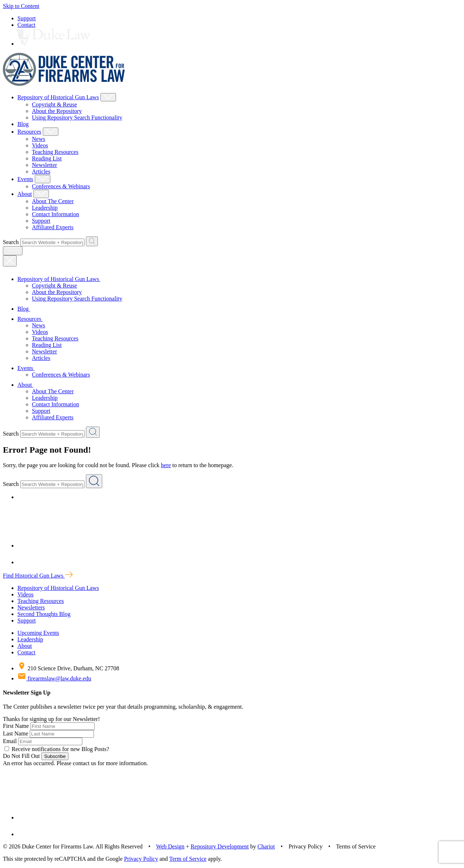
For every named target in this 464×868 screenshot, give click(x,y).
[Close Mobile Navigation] (10, 261)
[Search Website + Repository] (92, 241)
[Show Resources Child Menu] (51, 132)
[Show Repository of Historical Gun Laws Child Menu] (108, 97)
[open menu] (13, 251)
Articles (41, 171)
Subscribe (55, 756)
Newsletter (44, 165)
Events (25, 179)
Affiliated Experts (53, 227)
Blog (23, 124)
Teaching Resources (55, 152)
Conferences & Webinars (61, 186)
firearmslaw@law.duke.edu (54, 678)
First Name (16, 726)
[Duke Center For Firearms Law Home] (64, 84)
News (38, 139)
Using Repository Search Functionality (77, 118)
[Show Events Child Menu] (43, 179)
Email (10, 741)
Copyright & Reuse (54, 104)
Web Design (170, 846)
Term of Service (188, 859)
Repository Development (220, 846)
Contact (26, 25)
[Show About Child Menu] (41, 194)
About (25, 194)
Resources (29, 132)
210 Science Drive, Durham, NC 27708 (68, 668)
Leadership (45, 208)
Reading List (47, 158)
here (166, 465)
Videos (40, 145)
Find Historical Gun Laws (38, 576)
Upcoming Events (38, 633)
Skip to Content (21, 6)
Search (11, 242)
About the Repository (57, 111)
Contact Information (55, 214)
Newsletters (31, 607)
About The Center (53, 201)
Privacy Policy (141, 859)
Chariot (266, 846)
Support (27, 18)
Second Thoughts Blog (44, 614)
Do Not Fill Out (21, 756)
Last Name (16, 733)
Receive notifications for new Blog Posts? (57, 749)
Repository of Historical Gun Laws (58, 97)
